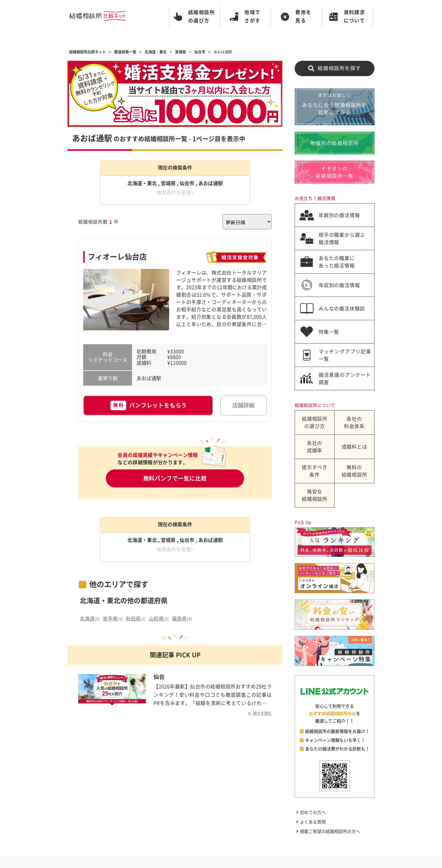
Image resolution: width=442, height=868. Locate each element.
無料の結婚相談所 (355, 471)
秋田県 (133, 619)
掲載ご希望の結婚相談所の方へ (328, 831)
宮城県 (180, 52)
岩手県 (110, 619)
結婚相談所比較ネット (87, 52)
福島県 (179, 619)
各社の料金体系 (354, 422)
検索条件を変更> (175, 193)
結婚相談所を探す (335, 68)
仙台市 (200, 52)
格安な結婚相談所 (315, 495)
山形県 (156, 619)
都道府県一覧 (125, 52)
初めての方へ (311, 812)
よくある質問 (311, 822)
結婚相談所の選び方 (315, 422)
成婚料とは (355, 447)
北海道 (87, 619)
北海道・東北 (156, 52)
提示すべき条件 (315, 471)
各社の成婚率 (315, 447)
